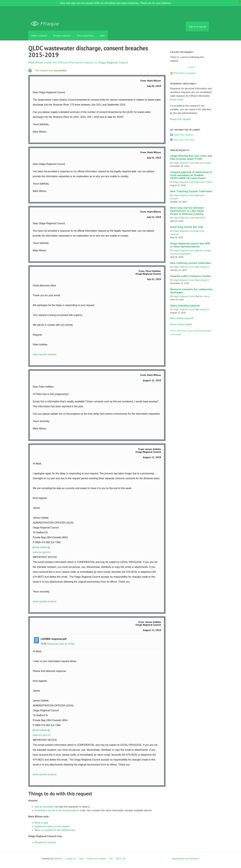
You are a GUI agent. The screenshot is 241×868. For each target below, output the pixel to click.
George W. (204, 267)
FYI (46, 24)
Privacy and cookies (96, 859)
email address (41, 547)
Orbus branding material (185, 306)
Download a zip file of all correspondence (57, 810)
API (111, 859)
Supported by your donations (185, 859)
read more (177, 100)
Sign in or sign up (197, 26)
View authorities (85, 36)
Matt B (202, 218)
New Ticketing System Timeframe (191, 191)
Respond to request (45, 842)
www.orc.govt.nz (42, 552)
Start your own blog (184, 140)
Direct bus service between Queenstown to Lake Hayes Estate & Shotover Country (187, 211)
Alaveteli (58, 859)
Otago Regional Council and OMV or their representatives (190, 245)
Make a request (39, 36)
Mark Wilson (36, 62)
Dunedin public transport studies (191, 276)
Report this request (181, 119)
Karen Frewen (206, 182)
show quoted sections (45, 354)
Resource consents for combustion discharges (191, 291)
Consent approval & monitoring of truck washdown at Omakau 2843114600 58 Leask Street (191, 175)
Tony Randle (205, 163)
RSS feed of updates (185, 73)
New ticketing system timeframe (190, 263)
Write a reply (41, 823)
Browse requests (62, 36)
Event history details (181, 324)
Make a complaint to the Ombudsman (55, 830)
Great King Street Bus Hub (187, 227)
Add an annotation (44, 807)
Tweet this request (183, 135)
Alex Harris (204, 296)
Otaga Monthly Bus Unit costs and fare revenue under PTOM (191, 157)
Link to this (159, 138)
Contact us (70, 859)
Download (52, 644)
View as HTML (67, 644)
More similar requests (182, 318)
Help (102, 36)
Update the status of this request (52, 826)
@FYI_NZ (121, 859)
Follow (191, 67)
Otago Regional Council (113, 62)
